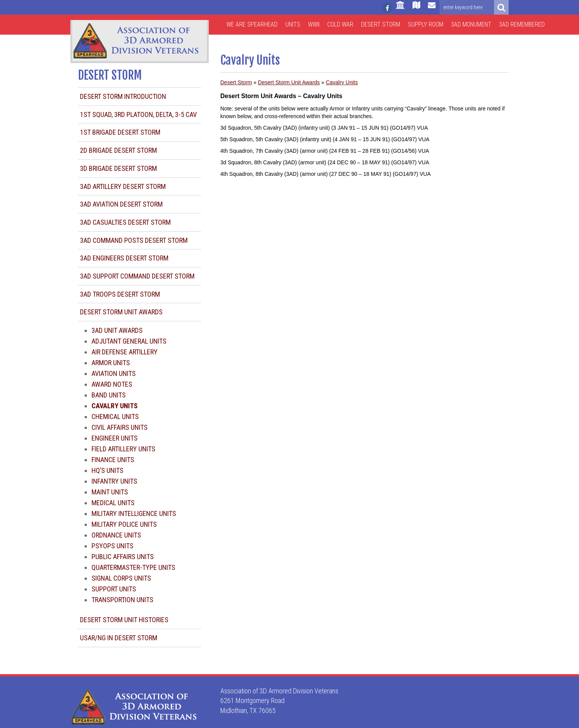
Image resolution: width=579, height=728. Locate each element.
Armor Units (111, 363)
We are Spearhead (252, 24)
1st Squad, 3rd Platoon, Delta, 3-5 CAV (138, 114)
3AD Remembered (522, 24)
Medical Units (113, 503)
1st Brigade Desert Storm (120, 132)
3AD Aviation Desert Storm (121, 204)
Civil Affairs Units (120, 427)
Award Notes (112, 384)
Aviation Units (114, 373)
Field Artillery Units (123, 449)
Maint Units (110, 492)
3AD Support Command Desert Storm (137, 276)
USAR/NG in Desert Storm (119, 638)
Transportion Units (122, 600)
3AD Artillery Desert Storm (123, 186)
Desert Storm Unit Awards (121, 312)
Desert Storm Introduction (123, 96)
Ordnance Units (116, 535)
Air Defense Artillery (125, 352)
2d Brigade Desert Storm (118, 150)
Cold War (340, 24)
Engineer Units (115, 438)
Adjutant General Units (129, 341)
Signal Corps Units (121, 578)
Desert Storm (381, 24)
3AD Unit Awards (117, 330)
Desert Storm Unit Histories (124, 620)
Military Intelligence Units (134, 513)
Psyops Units (112, 546)
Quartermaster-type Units (133, 567)
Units (293, 24)
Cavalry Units (342, 82)
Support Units (114, 589)
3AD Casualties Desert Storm (125, 222)
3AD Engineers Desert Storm (124, 258)
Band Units (109, 395)
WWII (314, 24)
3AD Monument (471, 24)
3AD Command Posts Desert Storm (134, 240)
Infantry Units (114, 481)
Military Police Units (124, 524)
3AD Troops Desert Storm (120, 294)
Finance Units (113, 460)
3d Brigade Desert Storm (118, 168)
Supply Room (426, 24)
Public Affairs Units (123, 557)
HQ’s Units (107, 470)
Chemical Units (115, 417)
